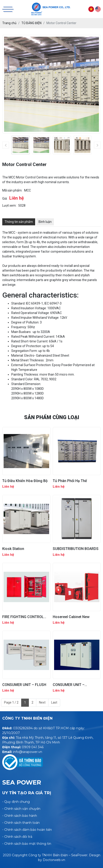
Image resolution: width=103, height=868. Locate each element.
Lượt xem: (9, 205)
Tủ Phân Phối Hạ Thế (70, 481)
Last (54, 702)
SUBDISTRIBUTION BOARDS (76, 549)
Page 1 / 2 (11, 702)
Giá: (5, 199)
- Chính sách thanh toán (21, 823)
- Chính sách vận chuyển (21, 809)
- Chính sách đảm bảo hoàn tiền (27, 830)
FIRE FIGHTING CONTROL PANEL (23, 617)
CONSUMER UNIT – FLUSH (24, 685)
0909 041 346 (33, 747)
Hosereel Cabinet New (71, 617)
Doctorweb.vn (54, 860)
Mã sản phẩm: (12, 190)
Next (42, 702)
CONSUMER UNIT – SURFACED (69, 685)
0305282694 (23, 728)
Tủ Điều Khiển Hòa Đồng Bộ (25, 481)
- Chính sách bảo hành (20, 816)
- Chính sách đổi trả (17, 837)
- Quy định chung (16, 802)
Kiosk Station (13, 549)
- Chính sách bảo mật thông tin (27, 844)
